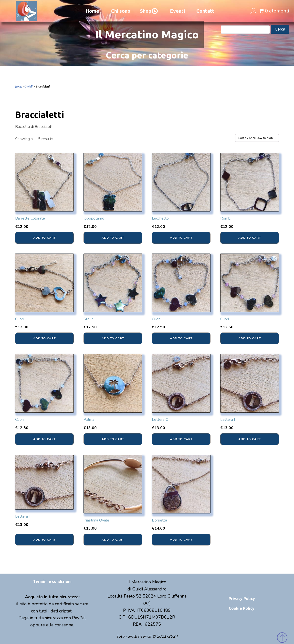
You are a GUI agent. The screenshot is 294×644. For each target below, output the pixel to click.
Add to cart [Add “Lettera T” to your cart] (44, 540)
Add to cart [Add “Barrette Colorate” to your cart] (44, 238)
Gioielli (29, 87)
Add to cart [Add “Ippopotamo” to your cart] (113, 238)
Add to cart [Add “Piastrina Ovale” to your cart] (113, 540)
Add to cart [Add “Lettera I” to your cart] (250, 439)
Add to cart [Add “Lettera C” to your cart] (181, 439)
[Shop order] (257, 138)
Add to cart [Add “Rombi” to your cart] (250, 238)
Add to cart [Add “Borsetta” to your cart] (181, 540)
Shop (149, 11)
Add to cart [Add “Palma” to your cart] (113, 439)
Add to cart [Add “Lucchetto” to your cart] (181, 238)
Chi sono (121, 11)
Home (92, 11)
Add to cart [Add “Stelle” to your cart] (113, 338)
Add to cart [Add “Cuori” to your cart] (44, 338)
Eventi (177, 11)
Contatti (206, 11)
